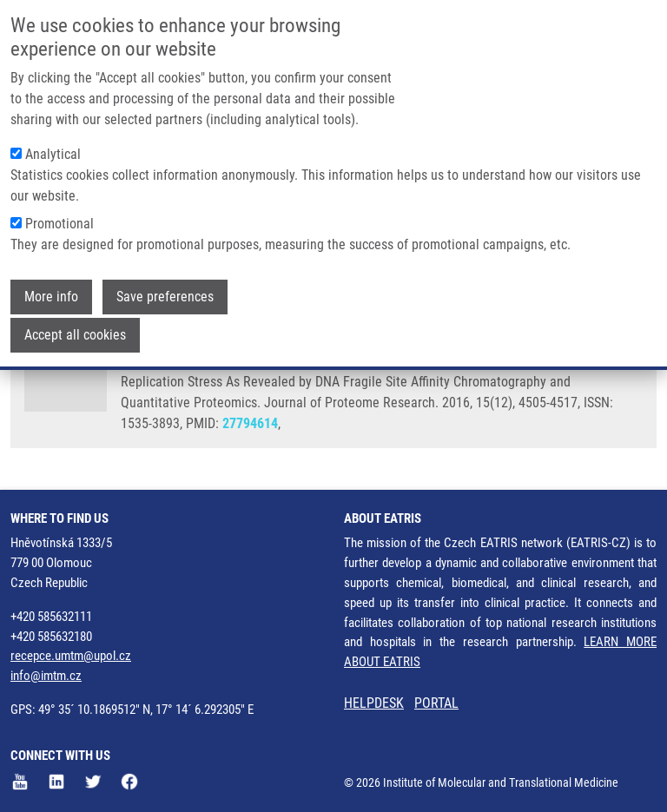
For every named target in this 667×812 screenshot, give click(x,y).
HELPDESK (374, 703)
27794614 (250, 423)
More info (51, 290)
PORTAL (436, 703)
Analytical (53, 147)
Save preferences (165, 290)
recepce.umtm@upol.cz (71, 656)
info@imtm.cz (46, 676)
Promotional (59, 217)
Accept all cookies (75, 328)
